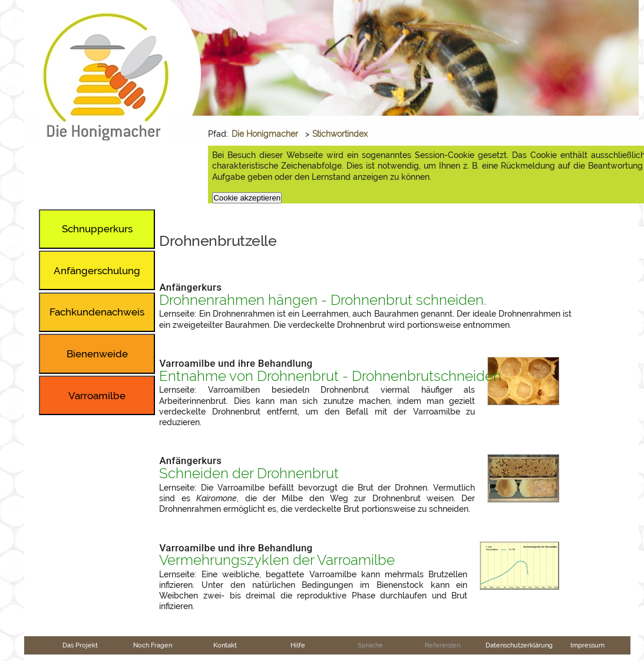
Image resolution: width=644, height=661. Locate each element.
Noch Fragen (153, 645)
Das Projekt (80, 645)
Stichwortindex (340, 134)
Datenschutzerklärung (519, 645)
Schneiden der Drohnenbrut (249, 473)
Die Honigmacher (265, 134)
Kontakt (225, 645)
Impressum (587, 645)
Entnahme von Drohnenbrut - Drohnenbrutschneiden (330, 376)
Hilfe (298, 645)
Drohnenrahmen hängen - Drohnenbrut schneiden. (323, 300)
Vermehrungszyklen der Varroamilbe (277, 560)
